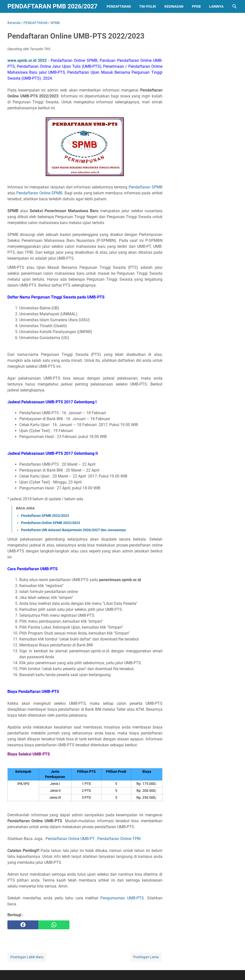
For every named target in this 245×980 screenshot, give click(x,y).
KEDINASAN (174, 6)
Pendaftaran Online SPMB (39, 193)
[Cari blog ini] (235, 6)
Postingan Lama (146, 957)
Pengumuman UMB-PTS (122, 898)
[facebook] (23, 925)
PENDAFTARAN (119, 6)
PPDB (196, 6)
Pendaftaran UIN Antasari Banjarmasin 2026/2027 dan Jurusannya (73, 530)
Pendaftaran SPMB (145, 187)
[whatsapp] (54, 925)
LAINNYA (216, 6)
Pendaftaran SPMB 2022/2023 (45, 516)
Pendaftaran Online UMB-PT (70, 839)
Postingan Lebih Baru (27, 957)
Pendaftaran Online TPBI (119, 839)
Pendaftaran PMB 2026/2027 (52, 6)
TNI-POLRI (148, 6)
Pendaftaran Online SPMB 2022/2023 (51, 523)
